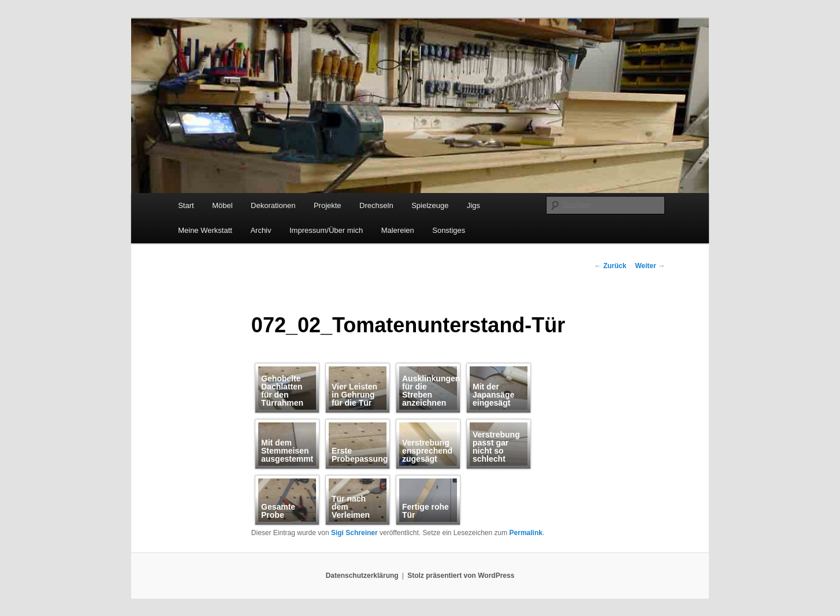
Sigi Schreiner (354, 533)
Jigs (473, 205)
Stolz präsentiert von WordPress (461, 576)
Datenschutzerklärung (362, 576)
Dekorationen (273, 205)
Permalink (526, 533)
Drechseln (376, 205)
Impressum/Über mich (326, 230)
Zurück (610, 266)
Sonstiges (449, 230)
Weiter (650, 266)
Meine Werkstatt (205, 230)
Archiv (261, 230)
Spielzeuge (430, 205)
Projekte (328, 205)
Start (186, 205)
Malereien (398, 230)
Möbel (222, 205)
